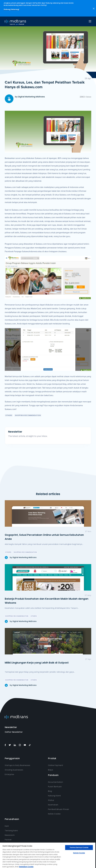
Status (51, 800)
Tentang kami (11, 831)
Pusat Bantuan (55, 787)
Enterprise (9, 774)
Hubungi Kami (54, 796)
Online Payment (56, 765)
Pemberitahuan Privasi (59, 809)
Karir (7, 826)
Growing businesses (14, 770)
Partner (8, 840)
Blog (50, 791)
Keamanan (53, 805)
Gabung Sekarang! (11, 9)
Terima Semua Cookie (79, 848)
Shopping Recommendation (28, 415)
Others (9, 415)
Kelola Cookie (54, 814)
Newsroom (10, 835)
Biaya (51, 770)
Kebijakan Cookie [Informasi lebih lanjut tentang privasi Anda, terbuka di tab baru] (26, 867)
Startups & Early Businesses (18, 765)
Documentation (56, 782)
